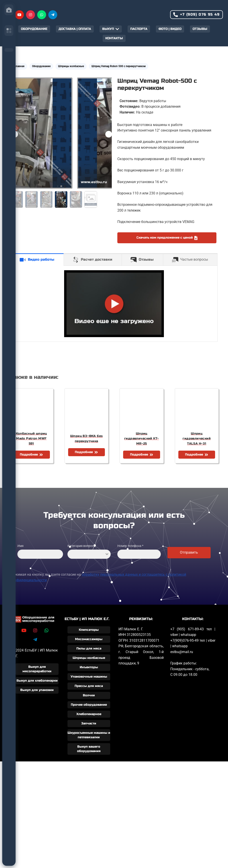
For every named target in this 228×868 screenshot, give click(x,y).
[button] (109, 134)
